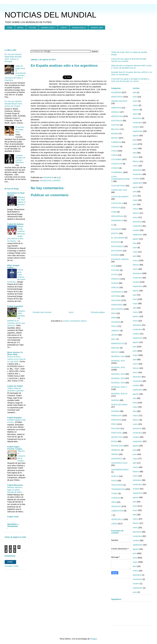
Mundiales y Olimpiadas (13, 525)
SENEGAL (116, 450)
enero (135, 114)
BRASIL (21, 28)
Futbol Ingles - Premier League (15, 448)
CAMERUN (116, 142)
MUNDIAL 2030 (118, 383)
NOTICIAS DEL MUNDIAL (50, 15)
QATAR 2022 (117, 437)
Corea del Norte (118, 186)
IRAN (114, 318)
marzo (136, 105)
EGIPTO (115, 233)
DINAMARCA (117, 220)
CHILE (114, 151)
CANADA (115, 146)
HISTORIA (116, 296)
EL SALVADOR (118, 238)
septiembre (138, 131)
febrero (136, 110)
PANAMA (115, 411)
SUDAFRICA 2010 (119, 463)
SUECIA (115, 476)
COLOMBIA (116, 159)
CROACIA (116, 208)
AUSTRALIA (117, 121)
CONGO (115, 168)
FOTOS (115, 274)
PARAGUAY (117, 415)
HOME (10, 28)
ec (112, 225)
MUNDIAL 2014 (118, 361)
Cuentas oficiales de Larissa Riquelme (20, 159)
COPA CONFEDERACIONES (120, 179)
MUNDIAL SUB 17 (48, 28)
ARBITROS (116, 108)
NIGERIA (115, 400)
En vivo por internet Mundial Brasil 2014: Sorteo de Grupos (13, 104)
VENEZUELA (117, 519)
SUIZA (114, 480)
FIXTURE (32, 28)
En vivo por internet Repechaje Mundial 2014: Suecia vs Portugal (13, 58)
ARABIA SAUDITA (119, 101)
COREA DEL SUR (119, 190)
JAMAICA (115, 330)
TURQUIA (116, 498)
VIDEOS (64, 28)
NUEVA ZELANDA (119, 405)
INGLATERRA (117, 309)
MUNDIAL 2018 (97, 28)
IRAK (113, 313)
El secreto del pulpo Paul (20, 129)
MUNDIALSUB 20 (79, 28)
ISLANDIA (116, 322)
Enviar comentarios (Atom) (75, 321)
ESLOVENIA (117, 251)
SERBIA (115, 454)
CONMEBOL (117, 172)
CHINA (114, 155)
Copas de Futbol (15, 386)
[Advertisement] (76, 39)
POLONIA (116, 428)
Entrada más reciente (42, 312)
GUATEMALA (117, 292)
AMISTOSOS (117, 97)
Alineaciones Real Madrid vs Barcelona (21, 202)
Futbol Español (14, 418)
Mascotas (115, 348)
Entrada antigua (98, 312)
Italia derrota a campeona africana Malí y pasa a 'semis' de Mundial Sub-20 (131, 67)
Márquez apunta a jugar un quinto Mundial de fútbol (15, 490)
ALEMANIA (116, 92)
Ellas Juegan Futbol (13, 266)
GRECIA (115, 287)
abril (135, 153)
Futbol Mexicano (15, 485)
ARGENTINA (46, 180)
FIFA (113, 266)
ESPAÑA (56, 180)
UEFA (114, 502)
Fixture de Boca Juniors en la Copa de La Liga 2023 (16, 359)
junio (135, 97)
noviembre (137, 123)
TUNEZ (114, 493)
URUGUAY (116, 506)
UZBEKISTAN (117, 511)
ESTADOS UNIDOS (120, 259)
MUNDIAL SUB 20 (119, 394)
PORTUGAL (117, 433)
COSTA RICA (117, 203)
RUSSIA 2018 (117, 446)
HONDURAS (117, 305)
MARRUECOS (118, 343)
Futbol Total (13, 517)
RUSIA (114, 441)
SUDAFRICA (117, 459)
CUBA (114, 212)
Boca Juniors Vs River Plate (15, 353)
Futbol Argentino (15, 306)
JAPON (114, 335)
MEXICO (115, 352)
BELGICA (115, 129)
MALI (113, 339)
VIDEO (114, 524)
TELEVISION (117, 485)
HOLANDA (116, 300)
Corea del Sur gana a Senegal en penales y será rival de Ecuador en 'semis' (130, 80)
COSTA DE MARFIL (120, 197)
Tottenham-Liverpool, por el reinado (21, 456)
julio (135, 92)
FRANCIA (116, 279)
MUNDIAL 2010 (118, 356)
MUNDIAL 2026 (118, 378)
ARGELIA (115, 112)
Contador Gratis (12, 566)
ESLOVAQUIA (117, 246)
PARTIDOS (116, 420)
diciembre (137, 118)
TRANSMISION (118, 489)
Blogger (94, 639)
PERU (114, 424)
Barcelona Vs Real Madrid (16, 194)
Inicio (71, 312)
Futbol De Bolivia (15, 224)
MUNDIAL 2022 (118, 374)
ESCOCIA (116, 242)
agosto (136, 135)
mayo (135, 101)
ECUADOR (116, 229)
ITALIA (114, 326)
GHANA (115, 283)
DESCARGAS (117, 216)
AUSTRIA (115, 125)
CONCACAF (117, 164)
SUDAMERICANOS (120, 470)
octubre (136, 127)
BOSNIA (115, 133)
